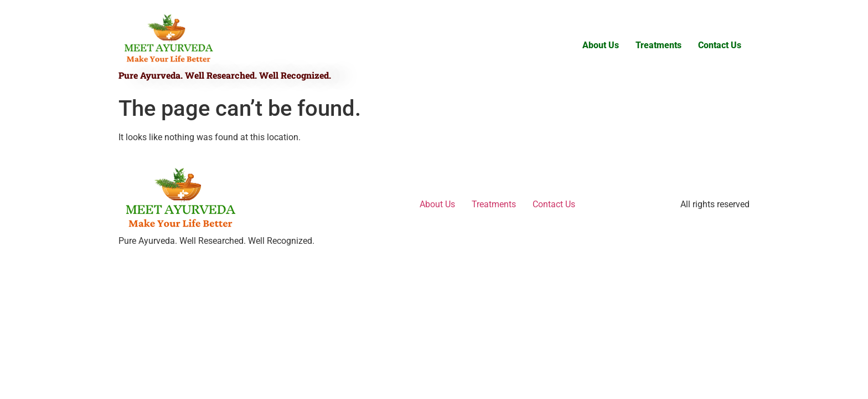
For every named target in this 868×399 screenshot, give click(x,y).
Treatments (658, 45)
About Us (601, 45)
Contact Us (720, 45)
